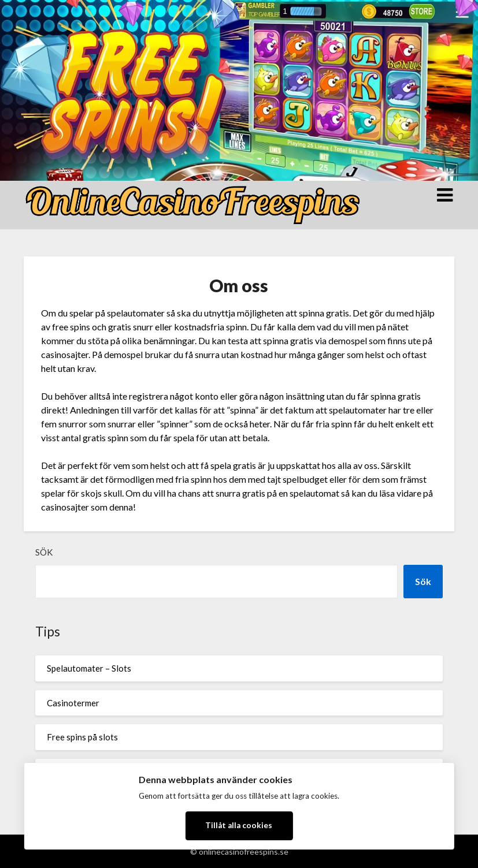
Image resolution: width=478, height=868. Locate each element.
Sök (44, 552)
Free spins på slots (82, 737)
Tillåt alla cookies (239, 825)
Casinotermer (73, 703)
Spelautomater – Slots (89, 668)
